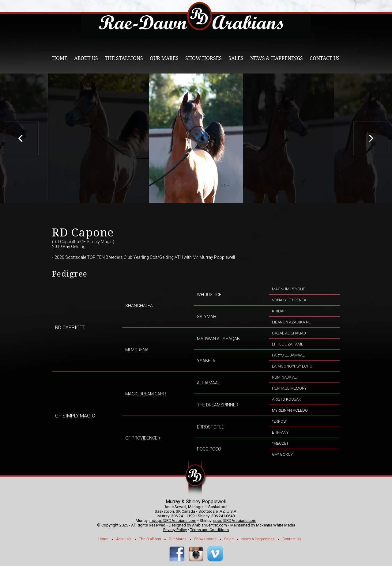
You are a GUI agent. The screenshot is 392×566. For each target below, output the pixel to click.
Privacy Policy (175, 530)
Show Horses (204, 58)
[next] (371, 138)
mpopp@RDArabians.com (173, 521)
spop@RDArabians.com (235, 521)
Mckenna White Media (276, 525)
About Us (86, 58)
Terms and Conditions (209, 530)
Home (60, 58)
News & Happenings (277, 58)
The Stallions (124, 58)
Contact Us (325, 58)
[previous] (21, 138)
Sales (236, 58)
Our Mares (164, 58)
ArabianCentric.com (209, 525)
